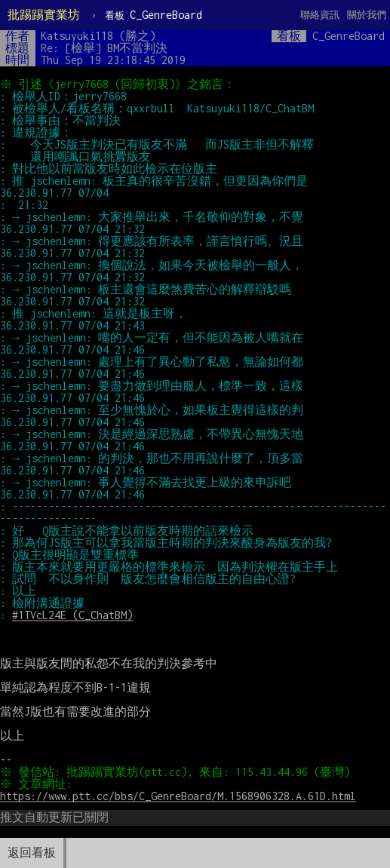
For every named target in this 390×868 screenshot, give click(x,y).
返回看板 (32, 853)
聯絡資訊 (320, 15)
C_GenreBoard (154, 15)
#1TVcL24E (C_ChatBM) (72, 615)
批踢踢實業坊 (44, 15)
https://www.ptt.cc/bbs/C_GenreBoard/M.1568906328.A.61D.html (178, 796)
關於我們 (367, 15)
